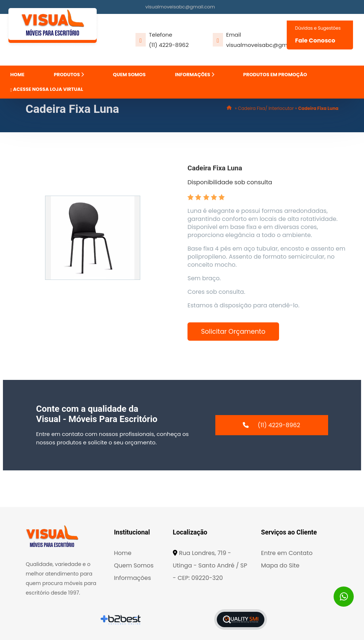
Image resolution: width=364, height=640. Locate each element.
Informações (132, 578)
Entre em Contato (287, 553)
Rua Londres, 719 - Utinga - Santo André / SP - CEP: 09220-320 (210, 565)
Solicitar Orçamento (233, 332)
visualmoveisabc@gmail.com (180, 7)
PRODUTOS (69, 75)
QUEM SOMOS (129, 75)
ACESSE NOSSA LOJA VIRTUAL (47, 89)
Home (123, 553)
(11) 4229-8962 (169, 45)
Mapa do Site (280, 565)
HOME (17, 75)
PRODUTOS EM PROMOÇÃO (275, 75)
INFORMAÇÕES (195, 75)
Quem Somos (134, 565)
